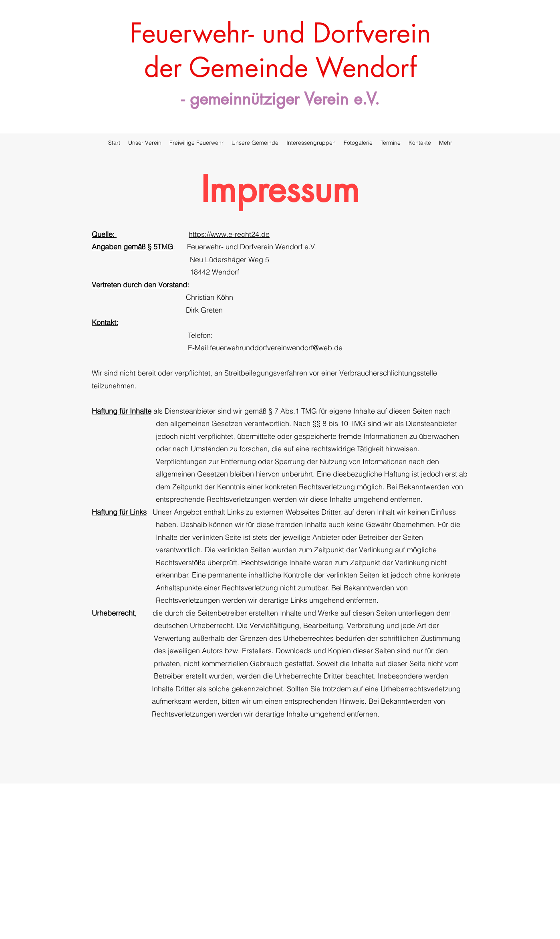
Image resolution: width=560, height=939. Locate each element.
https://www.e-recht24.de (229, 234)
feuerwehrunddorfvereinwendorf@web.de (276, 348)
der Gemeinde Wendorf (280, 67)
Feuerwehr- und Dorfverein (280, 33)
